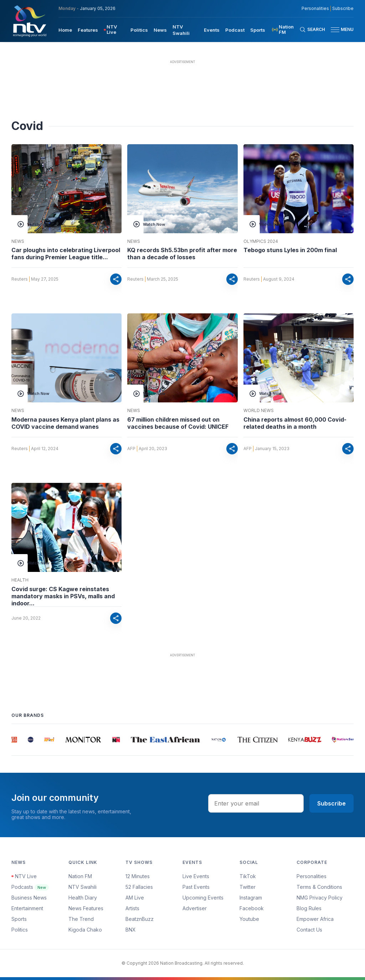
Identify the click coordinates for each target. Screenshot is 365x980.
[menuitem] (65, 30)
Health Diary (83, 898)
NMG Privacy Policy (320, 898)
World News (259, 411)
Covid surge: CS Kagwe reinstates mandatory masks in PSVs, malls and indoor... (63, 596)
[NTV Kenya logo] (29, 21)
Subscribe (331, 803)
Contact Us (309, 930)
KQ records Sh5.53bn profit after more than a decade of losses (182, 254)
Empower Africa (315, 919)
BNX (131, 930)
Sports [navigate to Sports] (258, 30)
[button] (339, 30)
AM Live (135, 898)
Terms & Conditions (319, 887)
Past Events (196, 887)
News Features (86, 908)
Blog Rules (309, 908)
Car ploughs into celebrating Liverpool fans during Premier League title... (66, 254)
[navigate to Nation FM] (285, 30)
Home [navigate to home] (65, 30)
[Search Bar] (312, 30)
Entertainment (27, 908)
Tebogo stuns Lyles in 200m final (290, 250)
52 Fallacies (139, 887)
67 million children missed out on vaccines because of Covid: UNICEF (178, 423)
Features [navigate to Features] (88, 30)
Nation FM (80, 876)
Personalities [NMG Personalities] (315, 9)
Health (20, 580)
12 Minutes (138, 876)
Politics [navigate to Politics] (139, 30)
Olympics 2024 (261, 241)
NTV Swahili (83, 887)
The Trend (81, 919)
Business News (29, 898)
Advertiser (195, 908)
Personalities (312, 876)
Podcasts (30, 887)
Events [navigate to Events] (212, 30)
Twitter (248, 887)
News (18, 241)
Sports (19, 919)
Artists (132, 908)
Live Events (196, 876)
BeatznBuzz (140, 919)
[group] (15, 740)
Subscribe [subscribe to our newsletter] (343, 9)
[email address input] (256, 803)
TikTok (248, 876)
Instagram (251, 898)
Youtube (249, 919)
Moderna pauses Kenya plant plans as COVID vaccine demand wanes (65, 423)
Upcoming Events (203, 898)
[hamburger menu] (335, 30)
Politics (20, 930)
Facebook (252, 908)
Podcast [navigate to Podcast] (235, 30)
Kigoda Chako (85, 930)
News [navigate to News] (160, 30)
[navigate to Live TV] (114, 30)
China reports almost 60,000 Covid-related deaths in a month (295, 423)
